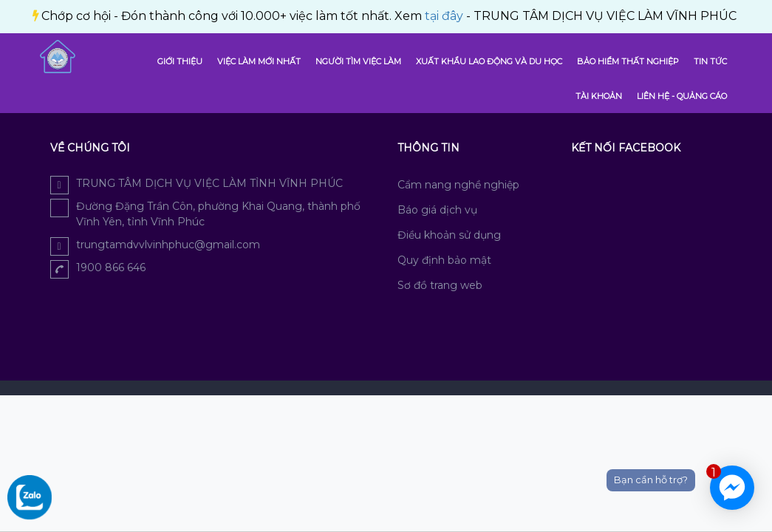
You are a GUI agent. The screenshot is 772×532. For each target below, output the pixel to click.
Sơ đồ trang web (440, 285)
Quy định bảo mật (444, 260)
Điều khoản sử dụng (449, 235)
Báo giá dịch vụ (437, 210)
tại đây (253, 16)
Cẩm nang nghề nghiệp (458, 185)
